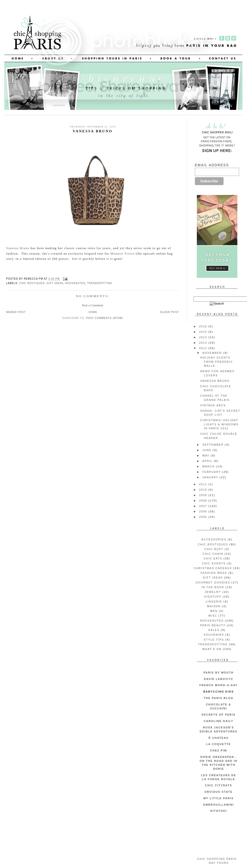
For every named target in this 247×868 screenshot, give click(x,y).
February (212, 472)
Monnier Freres (123, 254)
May (206, 456)
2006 (204, 511)
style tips (214, 640)
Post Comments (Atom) (104, 318)
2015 (204, 332)
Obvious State (219, 792)
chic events (214, 563)
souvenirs (214, 635)
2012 (204, 348)
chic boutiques (32, 283)
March (209, 466)
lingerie (214, 602)
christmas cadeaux (213, 568)
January (211, 477)
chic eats (213, 558)
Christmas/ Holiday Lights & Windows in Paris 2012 (219, 424)
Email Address (212, 165)
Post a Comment (93, 305)
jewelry (213, 592)
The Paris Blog (219, 698)
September (214, 445)
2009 (204, 495)
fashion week (214, 573)
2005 (204, 517)
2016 (204, 326)
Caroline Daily (219, 721)
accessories (214, 539)
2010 (204, 490)
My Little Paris (219, 798)
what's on (212, 649)
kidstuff (213, 597)
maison (214, 606)
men (214, 611)
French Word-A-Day (218, 685)
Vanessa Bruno (18, 248)
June (207, 450)
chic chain (213, 554)
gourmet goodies (213, 582)
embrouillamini (219, 805)
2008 (204, 501)
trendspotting (100, 283)
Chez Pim (219, 750)
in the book (213, 587)
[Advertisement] (217, 835)
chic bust (214, 549)
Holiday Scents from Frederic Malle (216, 362)
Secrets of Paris (219, 715)
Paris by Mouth (219, 673)
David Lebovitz (218, 679)
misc (213, 616)
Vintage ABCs (213, 405)
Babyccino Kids (219, 692)
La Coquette (219, 744)
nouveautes (75, 283)
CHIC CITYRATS (219, 785)
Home (93, 312)
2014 (204, 337)
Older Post (170, 312)
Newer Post (16, 312)
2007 (204, 506)
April (208, 461)
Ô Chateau (219, 738)
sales (214, 630)
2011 (204, 484)
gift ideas (55, 283)
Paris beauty (213, 625)
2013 (204, 343)
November (213, 353)
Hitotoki (219, 811)
